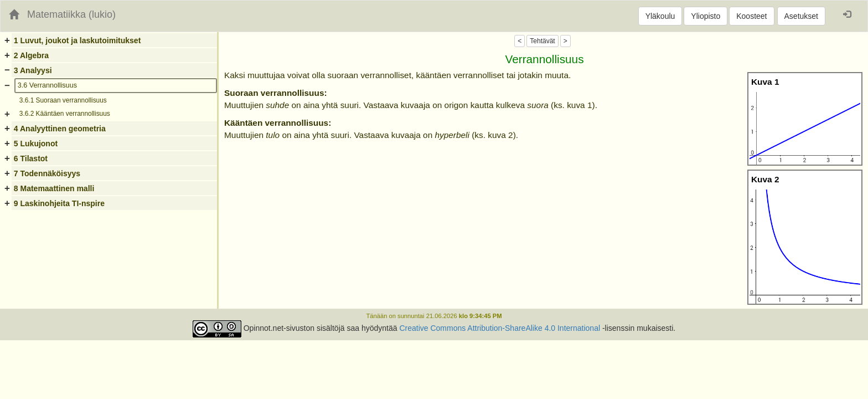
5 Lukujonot (36, 144)
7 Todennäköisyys (47, 173)
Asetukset (801, 16)
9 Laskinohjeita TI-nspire (59, 203)
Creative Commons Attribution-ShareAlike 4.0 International (500, 328)
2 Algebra (31, 55)
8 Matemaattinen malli (54, 188)
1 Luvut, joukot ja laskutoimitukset (77, 40)
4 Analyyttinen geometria (60, 129)
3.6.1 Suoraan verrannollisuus (63, 100)
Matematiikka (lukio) (71, 14)
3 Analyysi (33, 70)
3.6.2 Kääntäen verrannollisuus (65, 114)
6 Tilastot (31, 158)
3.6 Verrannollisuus (47, 85)
